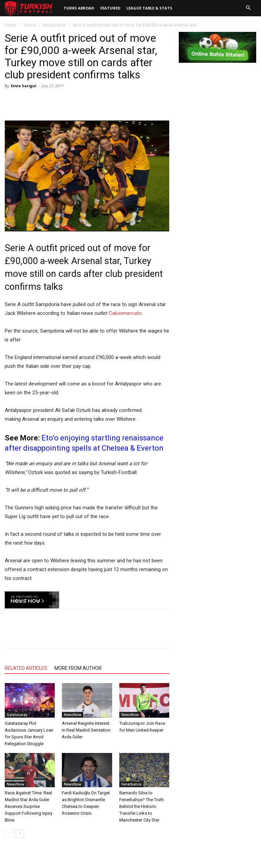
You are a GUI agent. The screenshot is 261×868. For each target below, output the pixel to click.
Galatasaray (17, 715)
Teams (30, 25)
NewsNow (73, 715)
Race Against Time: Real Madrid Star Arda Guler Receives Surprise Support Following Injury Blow (29, 806)
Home (11, 25)
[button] (248, 8)
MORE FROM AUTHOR (78, 668)
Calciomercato (125, 313)
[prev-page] (9, 834)
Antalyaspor (54, 25)
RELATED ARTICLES (26, 668)
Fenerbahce (131, 784)
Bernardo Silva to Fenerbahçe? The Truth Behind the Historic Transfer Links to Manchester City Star (142, 806)
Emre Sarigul (24, 86)
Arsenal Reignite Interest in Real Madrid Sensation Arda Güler (86, 730)
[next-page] (20, 834)
